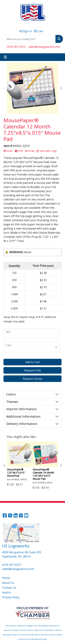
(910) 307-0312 (16, 47)
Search (6, 592)
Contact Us (9, 588)
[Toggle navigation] (5, 57)
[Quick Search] (29, 39)
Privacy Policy (11, 597)
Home (6, 578)
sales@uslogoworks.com (44, 47)
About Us (8, 583)
